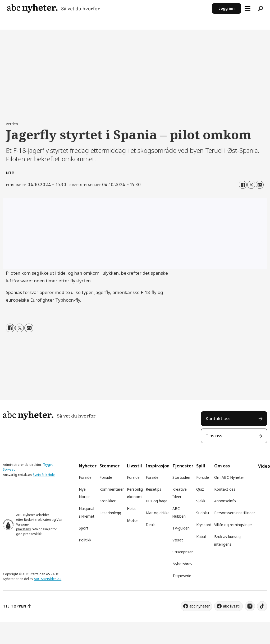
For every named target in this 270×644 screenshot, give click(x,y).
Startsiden (181, 477)
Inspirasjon (158, 466)
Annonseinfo (225, 501)
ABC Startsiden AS (48, 579)
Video (264, 466)
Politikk (85, 540)
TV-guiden (181, 528)
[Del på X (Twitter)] (251, 185)
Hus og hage (157, 501)
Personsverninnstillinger (235, 513)
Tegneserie (182, 576)
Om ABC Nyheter (229, 477)
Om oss (222, 466)
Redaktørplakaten (37, 520)
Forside (85, 477)
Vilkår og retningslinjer (233, 525)
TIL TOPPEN (15, 606)
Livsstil (134, 466)
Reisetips (154, 489)
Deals (151, 525)
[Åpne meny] (248, 8)
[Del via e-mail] (260, 185)
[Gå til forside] (53, 8)
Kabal (201, 537)
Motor (132, 520)
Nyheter (88, 466)
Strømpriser (183, 552)
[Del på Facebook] (243, 185)
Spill (201, 466)
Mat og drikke (158, 513)
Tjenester (183, 466)
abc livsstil (232, 606)
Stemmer (109, 466)
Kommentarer (112, 489)
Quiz (200, 489)
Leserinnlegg (110, 513)
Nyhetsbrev (182, 564)
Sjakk (201, 501)
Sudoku (203, 513)
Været (178, 540)
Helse (132, 509)
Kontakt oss (218, 418)
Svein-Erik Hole (44, 475)
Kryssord (204, 525)
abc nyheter (200, 606)
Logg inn (226, 8)
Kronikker (107, 501)
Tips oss (214, 436)
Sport (84, 528)
